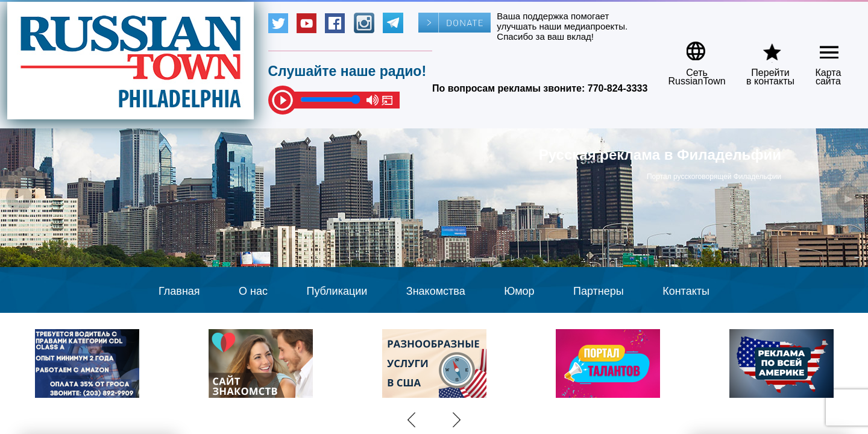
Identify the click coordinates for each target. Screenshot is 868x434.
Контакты (686, 291)
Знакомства (436, 291)
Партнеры (599, 291)
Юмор (519, 291)
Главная (179, 291)
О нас (253, 291)
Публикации (337, 291)
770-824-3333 (618, 88)
